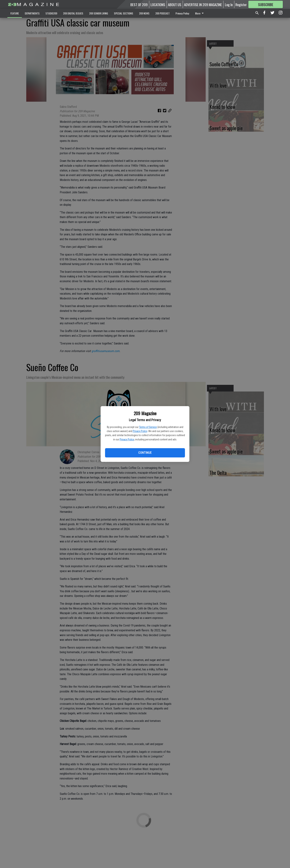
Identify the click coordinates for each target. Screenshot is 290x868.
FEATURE (15, 13)
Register (241, 4)
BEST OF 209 (139, 4)
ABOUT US (175, 4)
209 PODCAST (162, 13)
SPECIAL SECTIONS (124, 13)
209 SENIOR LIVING (99, 13)
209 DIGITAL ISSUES (73, 13)
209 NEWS (144, 13)
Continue (145, 453)
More (200, 13)
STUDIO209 (51, 13)
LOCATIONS (158, 4)
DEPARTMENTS (32, 13)
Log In (229, 4)
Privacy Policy (140, 431)
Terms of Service (148, 427)
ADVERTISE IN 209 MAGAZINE (203, 4)
